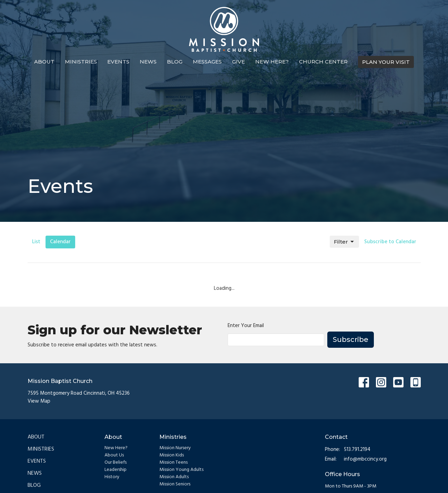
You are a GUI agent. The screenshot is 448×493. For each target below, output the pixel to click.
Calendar (60, 242)
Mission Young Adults (181, 470)
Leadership (116, 470)
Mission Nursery (175, 448)
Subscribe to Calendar (390, 242)
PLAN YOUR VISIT (386, 62)
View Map (39, 401)
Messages (207, 62)
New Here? (272, 62)
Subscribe (351, 339)
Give (238, 62)
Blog (175, 62)
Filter (344, 242)
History (112, 477)
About (44, 62)
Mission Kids (172, 455)
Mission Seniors (175, 484)
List (36, 242)
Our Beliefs (116, 462)
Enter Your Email (246, 326)
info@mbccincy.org (365, 459)
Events (118, 62)
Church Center (323, 62)
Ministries (81, 62)
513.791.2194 (357, 450)
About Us (114, 455)
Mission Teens (173, 462)
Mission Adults (174, 477)
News (148, 62)
